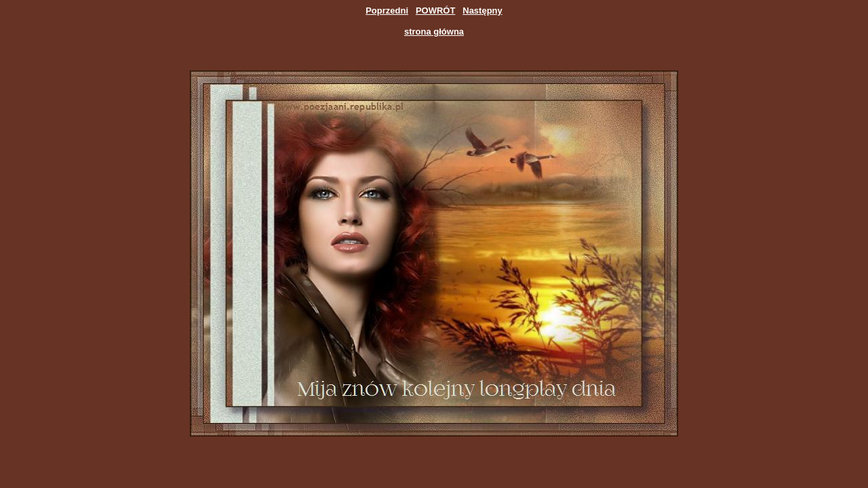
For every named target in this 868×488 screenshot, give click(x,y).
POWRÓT (436, 11)
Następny (482, 11)
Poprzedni (387, 11)
